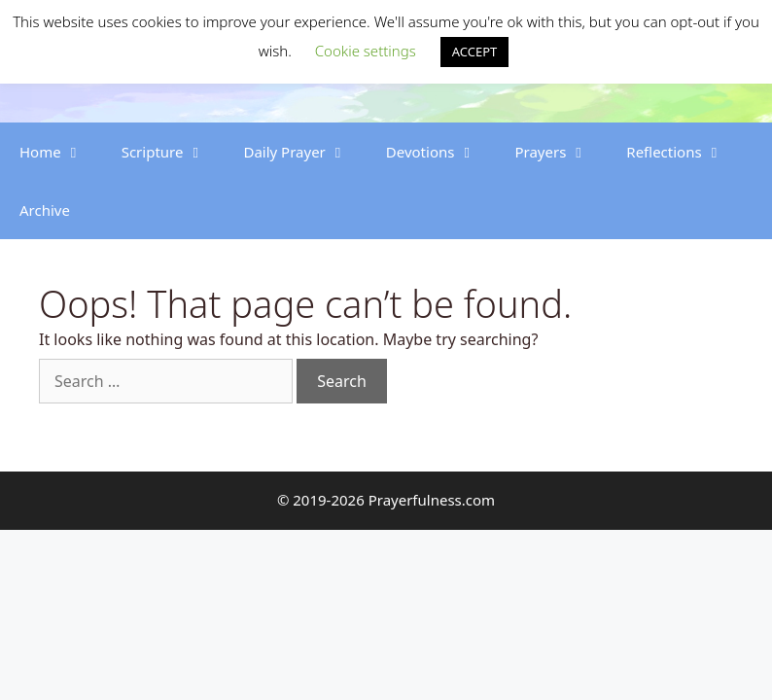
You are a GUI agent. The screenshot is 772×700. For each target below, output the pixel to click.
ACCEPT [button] (475, 52)
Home (61, 152)
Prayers (561, 152)
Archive (45, 210)
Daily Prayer (304, 152)
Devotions (441, 152)
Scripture (173, 152)
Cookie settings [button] (366, 51)
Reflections (684, 152)
